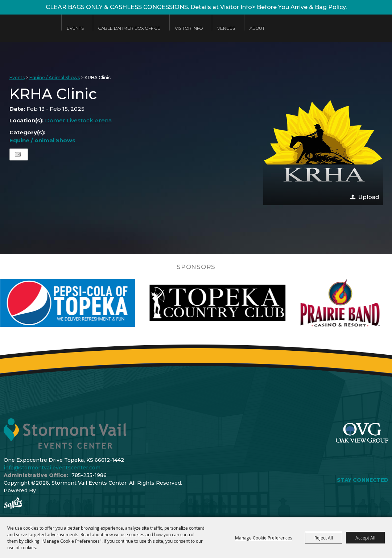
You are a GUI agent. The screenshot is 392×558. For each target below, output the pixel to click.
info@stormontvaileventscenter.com (52, 468)
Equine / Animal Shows (55, 78)
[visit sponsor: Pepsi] (84, 303)
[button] (323, 145)
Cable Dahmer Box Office (129, 28)
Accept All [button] (365, 538)
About (257, 28)
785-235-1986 (89, 475)
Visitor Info (189, 28)
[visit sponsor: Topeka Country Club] (234, 303)
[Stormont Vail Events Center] (27, 34)
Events (75, 28)
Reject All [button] (324, 538)
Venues (226, 28)
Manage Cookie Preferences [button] (264, 538)
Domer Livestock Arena (78, 120)
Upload (369, 197)
